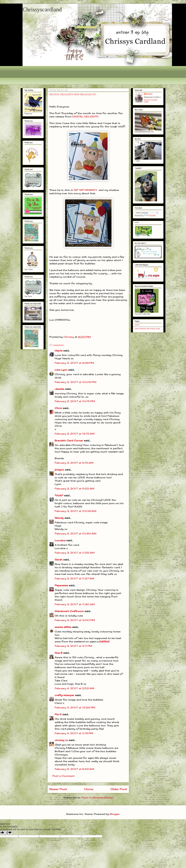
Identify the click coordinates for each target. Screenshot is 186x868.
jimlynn (59, 470)
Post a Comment (63, 776)
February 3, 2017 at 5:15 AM (74, 463)
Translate (150, 216)
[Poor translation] (9, 833)
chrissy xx (61, 740)
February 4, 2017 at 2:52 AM (74, 688)
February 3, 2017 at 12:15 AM (75, 434)
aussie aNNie (63, 627)
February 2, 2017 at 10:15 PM (75, 401)
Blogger (115, 814)
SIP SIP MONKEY (85, 190)
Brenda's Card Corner (69, 441)
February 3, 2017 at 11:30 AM (75, 604)
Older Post (119, 789)
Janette (59, 389)
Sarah (59, 560)
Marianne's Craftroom (69, 611)
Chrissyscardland (42, 9)
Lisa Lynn (61, 370)
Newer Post (58, 789)
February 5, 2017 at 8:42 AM (74, 769)
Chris (58, 408)
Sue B (59, 653)
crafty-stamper (64, 695)
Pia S (58, 714)
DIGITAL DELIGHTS (85, 117)
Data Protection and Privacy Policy (148, 329)
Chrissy (149, 94)
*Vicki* (59, 495)
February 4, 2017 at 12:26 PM (75, 707)
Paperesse (61, 585)
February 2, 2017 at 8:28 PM (74, 363)
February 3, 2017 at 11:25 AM (75, 553)
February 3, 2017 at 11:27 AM (74, 578)
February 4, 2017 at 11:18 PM (74, 733)
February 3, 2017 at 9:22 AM (74, 489)
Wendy (59, 518)
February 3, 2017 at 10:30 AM (76, 534)
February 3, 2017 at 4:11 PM (73, 646)
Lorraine (60, 540)
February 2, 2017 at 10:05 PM (76, 382)
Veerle (59, 351)
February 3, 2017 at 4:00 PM (75, 620)
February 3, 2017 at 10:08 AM (76, 511)
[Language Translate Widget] (147, 213)
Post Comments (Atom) (97, 798)
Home (89, 789)
